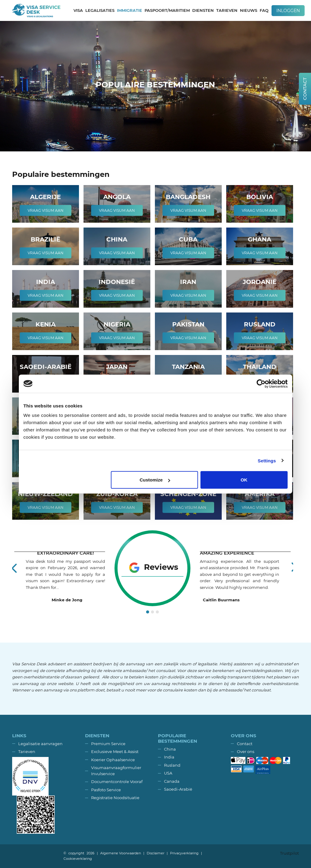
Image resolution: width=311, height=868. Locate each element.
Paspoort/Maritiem (167, 10)
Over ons (246, 751)
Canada (172, 781)
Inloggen (288, 11)
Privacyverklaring (184, 853)
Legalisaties (100, 10)
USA (168, 773)
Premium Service (108, 744)
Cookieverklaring (78, 859)
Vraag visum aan (46, 210)
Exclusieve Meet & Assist (115, 751)
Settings (267, 460)
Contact (245, 744)
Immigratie (130, 10)
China (170, 749)
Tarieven (227, 10)
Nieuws (249, 10)
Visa (78, 10)
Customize (155, 480)
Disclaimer (155, 853)
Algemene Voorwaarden (121, 853)
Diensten (203, 10)
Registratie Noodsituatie (115, 798)
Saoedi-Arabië (178, 789)
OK (244, 480)
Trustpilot (289, 853)
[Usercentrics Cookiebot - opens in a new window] (261, 383)
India (169, 757)
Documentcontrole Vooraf (117, 782)
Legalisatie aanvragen (40, 744)
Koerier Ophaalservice (113, 760)
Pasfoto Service (106, 790)
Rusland (172, 765)
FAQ (264, 10)
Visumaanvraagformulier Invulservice (116, 771)
